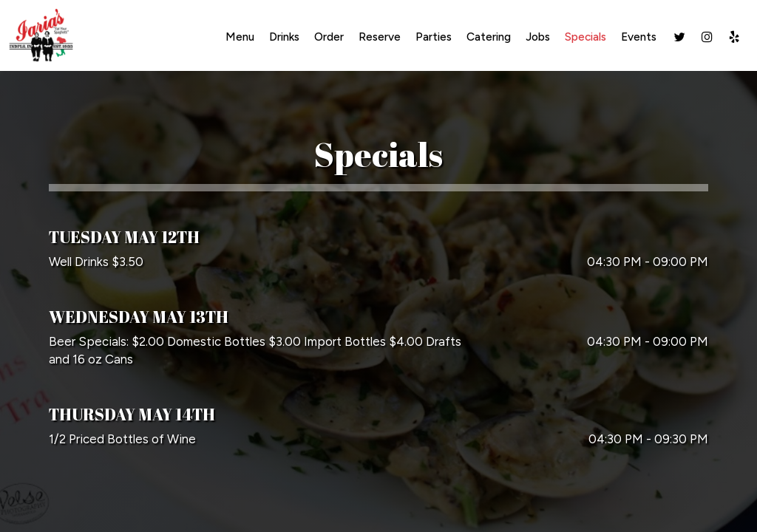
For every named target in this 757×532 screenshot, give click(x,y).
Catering (489, 37)
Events (639, 37)
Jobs (538, 37)
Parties (434, 37)
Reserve (380, 37)
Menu (240, 37)
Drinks (284, 37)
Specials (585, 37)
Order (329, 37)
